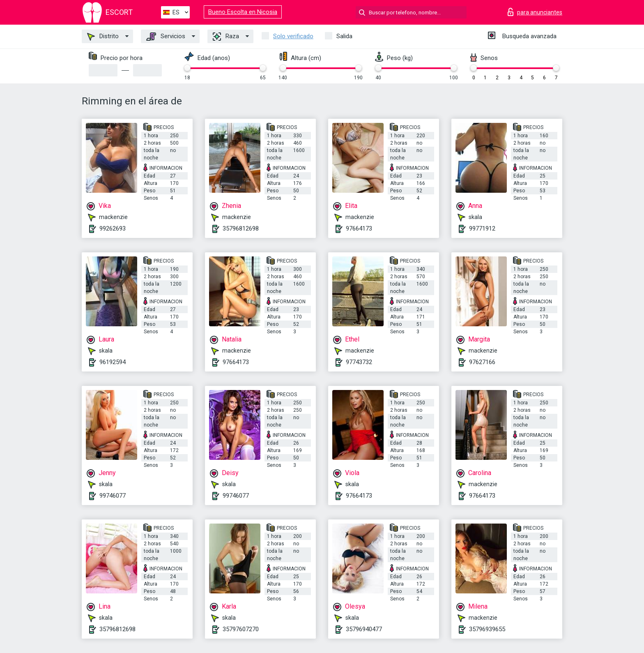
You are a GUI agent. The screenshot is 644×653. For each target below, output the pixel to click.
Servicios (166, 37)
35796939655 (487, 629)
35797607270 (241, 629)
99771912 (482, 228)
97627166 (482, 362)
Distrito (103, 37)
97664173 (359, 228)
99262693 (113, 228)
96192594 (113, 362)
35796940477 (364, 629)
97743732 (359, 362)
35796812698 (241, 228)
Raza (226, 37)
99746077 (113, 496)
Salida (344, 36)
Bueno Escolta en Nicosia (243, 12)
